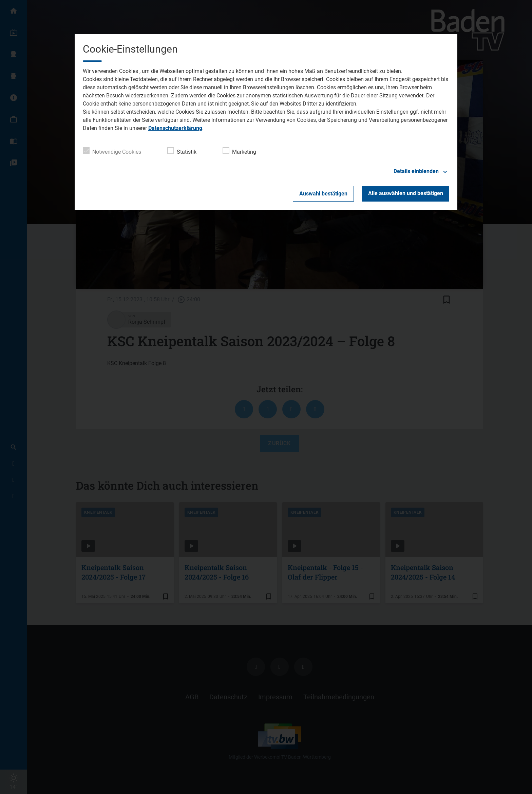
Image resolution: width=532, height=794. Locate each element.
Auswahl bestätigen (323, 194)
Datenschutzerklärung (175, 128)
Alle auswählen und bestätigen (406, 193)
